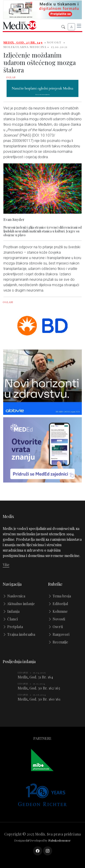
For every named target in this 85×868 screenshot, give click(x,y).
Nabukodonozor (59, 840)
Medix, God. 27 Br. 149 (23, 44)
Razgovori (59, 634)
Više (6, 565)
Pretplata (13, 627)
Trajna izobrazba (19, 634)
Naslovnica (14, 596)
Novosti (57, 619)
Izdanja (11, 611)
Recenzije (58, 642)
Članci (10, 619)
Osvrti (55, 627)
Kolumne (58, 611)
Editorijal (58, 604)
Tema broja (59, 596)
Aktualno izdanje (19, 604)
